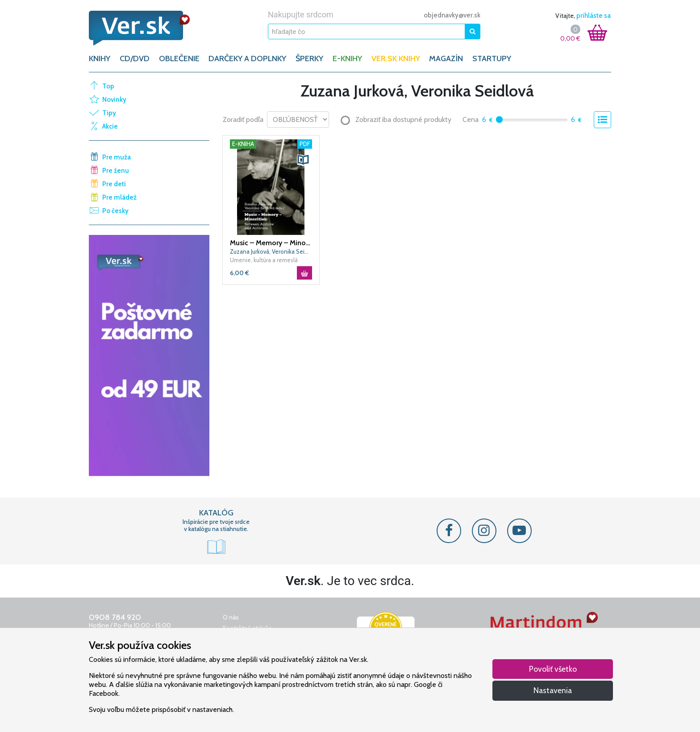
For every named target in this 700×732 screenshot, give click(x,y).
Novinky (114, 100)
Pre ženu (116, 171)
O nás (231, 617)
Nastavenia (553, 690)
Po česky (115, 211)
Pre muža (117, 157)
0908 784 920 (115, 617)
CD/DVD (135, 59)
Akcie (110, 126)
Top (108, 86)
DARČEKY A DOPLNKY (247, 59)
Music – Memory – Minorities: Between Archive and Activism (271, 243)
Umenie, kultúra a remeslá (264, 260)
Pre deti (114, 184)
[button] (303, 160)
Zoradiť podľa (243, 119)
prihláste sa (594, 16)
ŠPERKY (309, 59)
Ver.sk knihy (396, 59)
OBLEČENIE (179, 59)
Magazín (446, 59)
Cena (471, 119)
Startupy (492, 59)
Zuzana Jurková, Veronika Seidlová (271, 251)
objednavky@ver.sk (452, 15)
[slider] (499, 119)
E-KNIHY (347, 59)
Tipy (109, 113)
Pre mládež (119, 197)
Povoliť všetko (553, 669)
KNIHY (100, 59)
